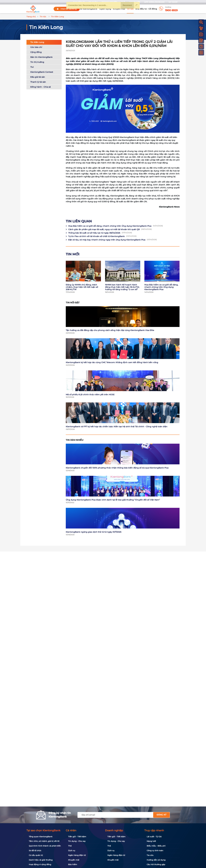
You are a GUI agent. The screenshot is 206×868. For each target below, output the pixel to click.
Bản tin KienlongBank (41, 57)
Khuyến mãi (119, 9)
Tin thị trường (37, 62)
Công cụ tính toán (155, 850)
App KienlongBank (154, 2)
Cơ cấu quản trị (36, 855)
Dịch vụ (72, 850)
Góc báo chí (36, 47)
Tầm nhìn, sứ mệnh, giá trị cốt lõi (44, 841)
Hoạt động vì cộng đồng (40, 864)
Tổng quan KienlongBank (41, 837)
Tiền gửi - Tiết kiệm (77, 837)
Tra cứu (150, 855)
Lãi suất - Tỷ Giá (154, 837)
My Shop (173, 2)
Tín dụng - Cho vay (77, 841)
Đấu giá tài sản (38, 77)
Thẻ (70, 846)
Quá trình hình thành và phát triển (45, 846)
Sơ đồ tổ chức (35, 850)
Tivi (32, 67)
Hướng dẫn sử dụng (156, 860)
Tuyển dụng (105, 9)
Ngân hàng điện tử (77, 855)
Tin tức (130, 9)
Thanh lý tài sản (38, 82)
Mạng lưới (151, 841)
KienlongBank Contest (42, 72)
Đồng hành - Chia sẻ (41, 87)
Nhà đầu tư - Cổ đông (146, 9)
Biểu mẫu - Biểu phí (156, 846)
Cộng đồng (36, 52)
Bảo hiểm (73, 864)
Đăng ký (162, 815)
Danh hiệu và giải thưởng (41, 860)
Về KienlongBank (88, 9)
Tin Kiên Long (37, 42)
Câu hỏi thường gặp (156, 864)
